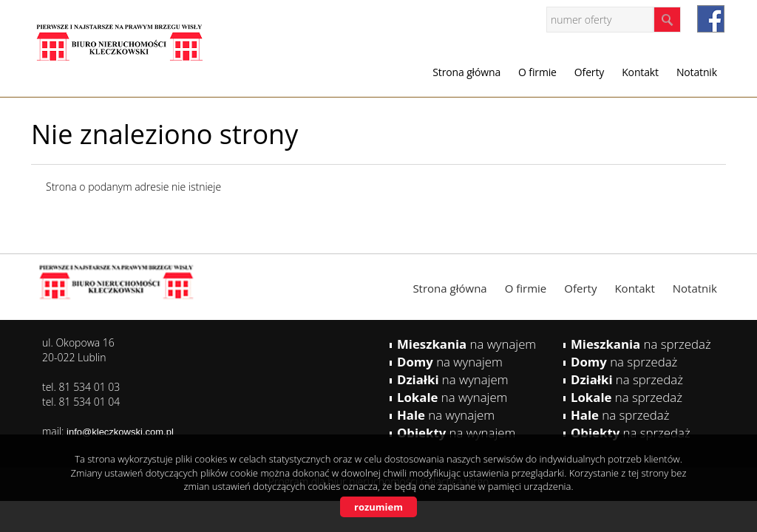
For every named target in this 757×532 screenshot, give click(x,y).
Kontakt (640, 72)
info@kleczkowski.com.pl (120, 432)
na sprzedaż (641, 344)
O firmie (537, 72)
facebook (711, 19)
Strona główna (466, 72)
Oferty (589, 72)
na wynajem (466, 344)
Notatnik (697, 72)
